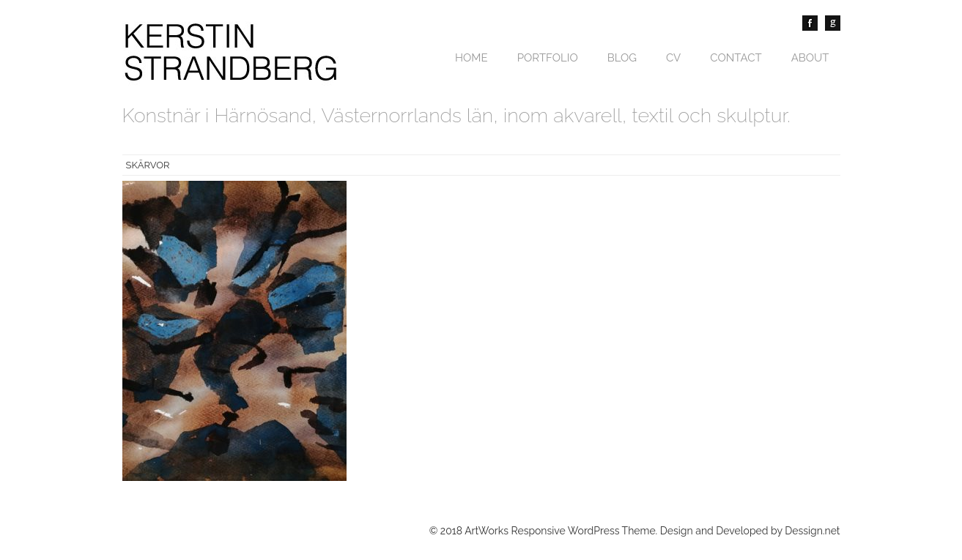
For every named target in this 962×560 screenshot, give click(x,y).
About (810, 58)
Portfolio (548, 58)
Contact (736, 58)
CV (673, 58)
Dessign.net (812, 531)
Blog (622, 58)
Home (471, 58)
